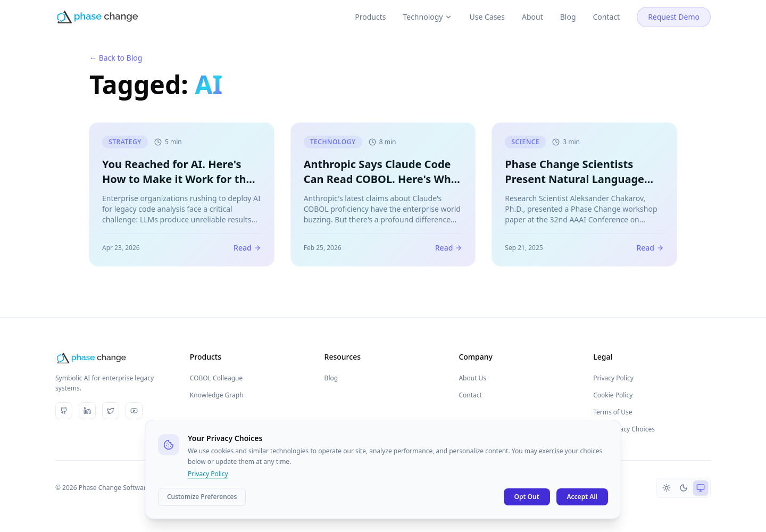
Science (525, 142)
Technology (427, 6)
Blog (568, 6)
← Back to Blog (116, 58)
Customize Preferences (202, 497)
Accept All (582, 497)
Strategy (125, 142)
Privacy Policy (613, 378)
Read (247, 248)
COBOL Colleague (216, 378)
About (532, 6)
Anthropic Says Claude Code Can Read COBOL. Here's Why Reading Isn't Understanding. (381, 180)
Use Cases (487, 6)
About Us (472, 378)
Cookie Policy (613, 395)
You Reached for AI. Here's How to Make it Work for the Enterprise (177, 180)
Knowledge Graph (217, 395)
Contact (607, 6)
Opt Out (527, 497)
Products (370, 6)
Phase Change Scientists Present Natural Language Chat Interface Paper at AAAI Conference (581, 187)
